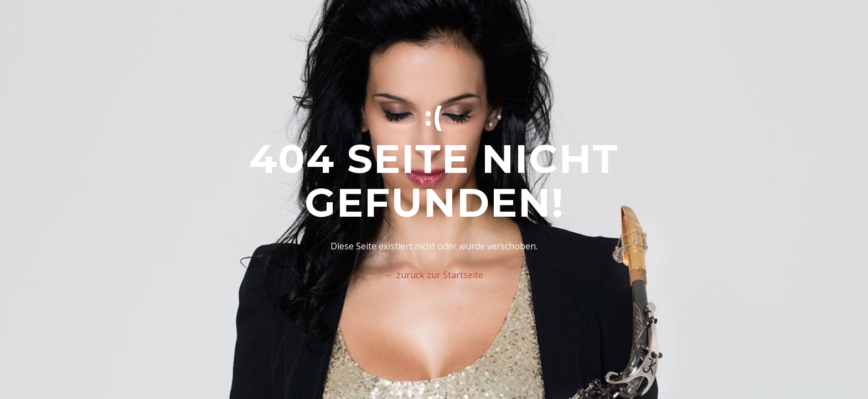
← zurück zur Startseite (434, 275)
